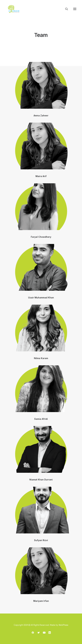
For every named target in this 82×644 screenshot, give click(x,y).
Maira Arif (41, 176)
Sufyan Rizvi (41, 540)
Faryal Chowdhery (41, 237)
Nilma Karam (41, 358)
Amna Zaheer (41, 115)
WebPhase (63, 625)
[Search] (65, 9)
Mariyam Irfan (41, 601)
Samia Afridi (41, 419)
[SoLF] (14, 9)
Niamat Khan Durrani (41, 480)
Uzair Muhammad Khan (41, 298)
